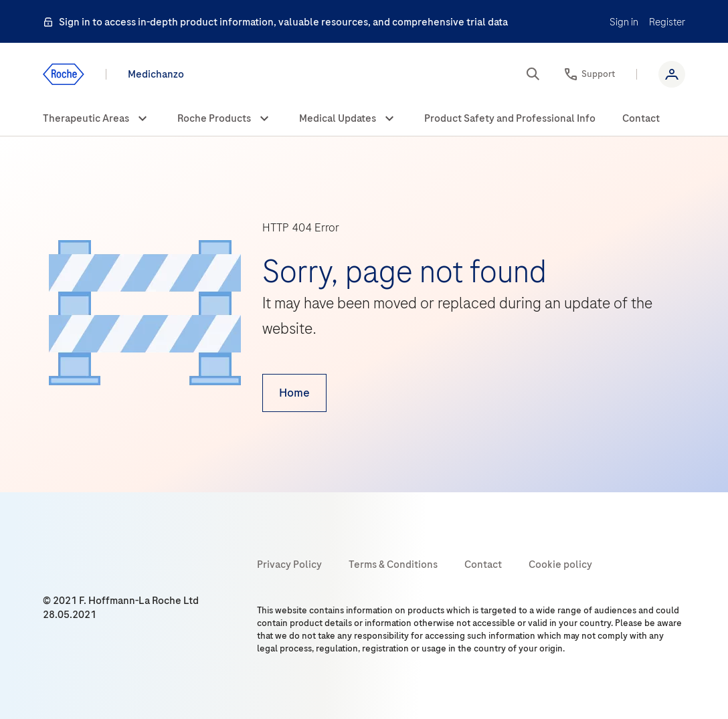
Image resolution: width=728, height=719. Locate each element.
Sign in (624, 22)
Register (667, 22)
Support (598, 74)
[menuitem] (97, 119)
